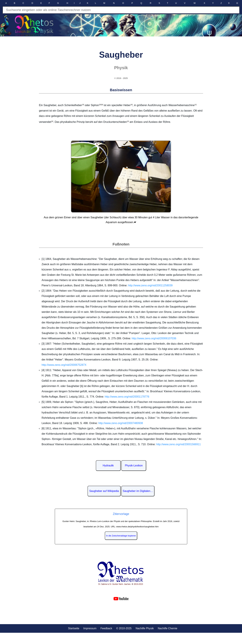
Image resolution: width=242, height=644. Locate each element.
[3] (83, 105)
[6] (102, 105)
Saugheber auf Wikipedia (104, 491)
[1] (196, 105)
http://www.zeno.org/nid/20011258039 (150, 285)
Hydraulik (108, 465)
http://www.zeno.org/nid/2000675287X (64, 365)
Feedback (106, 628)
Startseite (74, 628)
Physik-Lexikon (134, 465)
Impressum (90, 628)
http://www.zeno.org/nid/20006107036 (154, 338)
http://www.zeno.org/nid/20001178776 (127, 397)
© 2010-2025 (124, 628)
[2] (128, 121)
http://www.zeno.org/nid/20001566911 (179, 444)
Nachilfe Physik (145, 628)
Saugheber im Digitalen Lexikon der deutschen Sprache (139, 491)
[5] (100, 105)
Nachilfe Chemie (167, 628)
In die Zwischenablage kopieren (121, 536)
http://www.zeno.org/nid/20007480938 (121, 423)
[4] (132, 105)
